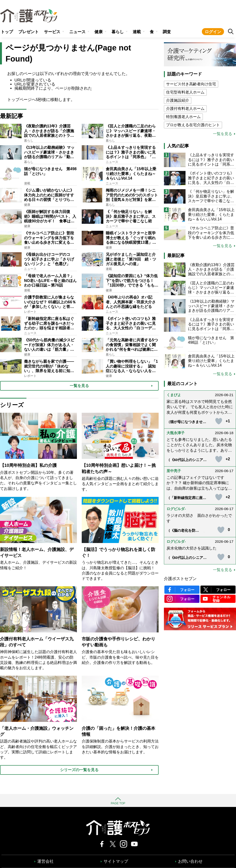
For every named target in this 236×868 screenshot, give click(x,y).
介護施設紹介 (178, 100)
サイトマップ (116, 861)
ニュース (77, 32)
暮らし (118, 32)
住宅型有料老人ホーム (185, 92)
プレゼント (28, 32)
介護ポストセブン (180, 579)
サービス (52, 32)
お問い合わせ (190, 861)
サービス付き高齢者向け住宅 (191, 84)
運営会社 (45, 861)
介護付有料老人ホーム (185, 109)
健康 (99, 32)
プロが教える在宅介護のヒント (193, 125)
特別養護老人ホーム (183, 117)
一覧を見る (223, 134)
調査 (167, 32)
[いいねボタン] (219, 421)
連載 (137, 32)
